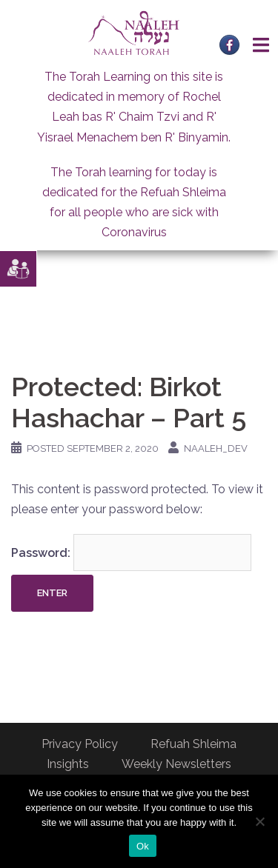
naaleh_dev (216, 448)
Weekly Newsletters (176, 764)
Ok (143, 846)
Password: (131, 552)
